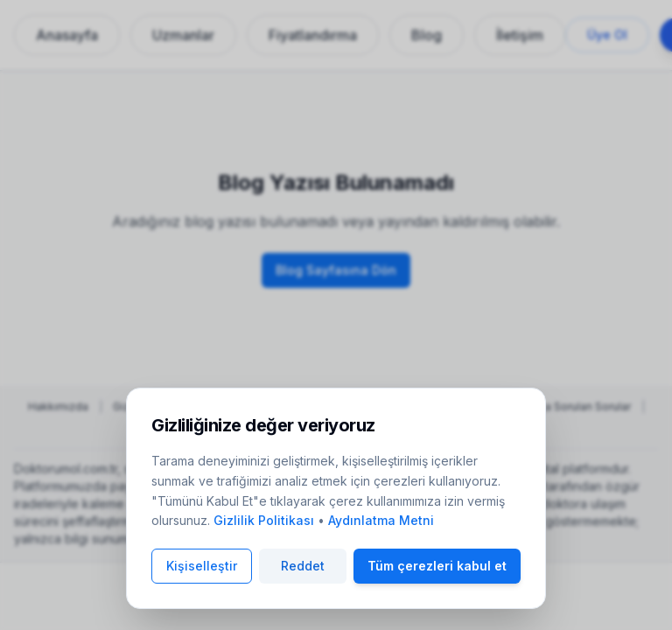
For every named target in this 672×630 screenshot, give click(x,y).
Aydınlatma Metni (381, 520)
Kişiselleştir (202, 566)
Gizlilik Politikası (264, 520)
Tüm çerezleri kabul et (437, 566)
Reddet (303, 566)
